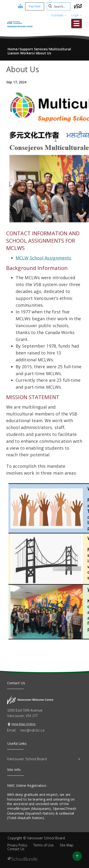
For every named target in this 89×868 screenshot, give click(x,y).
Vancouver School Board (43, 759)
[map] (20, 7)
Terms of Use (43, 845)
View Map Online (23, 724)
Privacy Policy (17, 845)
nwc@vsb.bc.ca (32, 730)
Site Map (67, 845)
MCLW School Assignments (44, 258)
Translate (59, 15)
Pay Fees (35, 6)
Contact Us (16, 849)
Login (77, 15)
